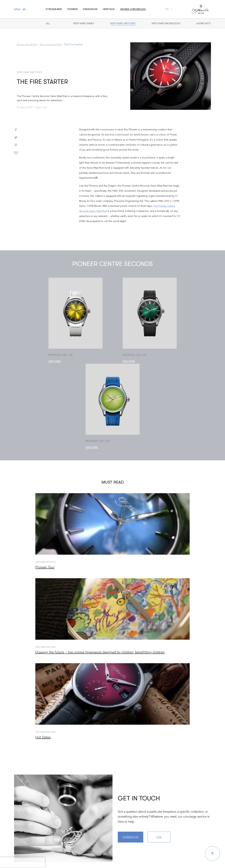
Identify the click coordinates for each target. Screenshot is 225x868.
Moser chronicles (133, 9)
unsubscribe (179, 836)
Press (57, 855)
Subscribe (196, 819)
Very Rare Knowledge (166, 23)
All (48, 23)
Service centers (39, 855)
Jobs (68, 855)
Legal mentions (85, 855)
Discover (55, 361)
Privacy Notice (134, 855)
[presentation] (22, 862)
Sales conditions (110, 855)
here (185, 841)
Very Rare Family (84, 23)
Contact (19, 855)
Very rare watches (123, 23)
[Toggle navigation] (20, 9)
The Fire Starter (74, 44)
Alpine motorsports (210, 23)
